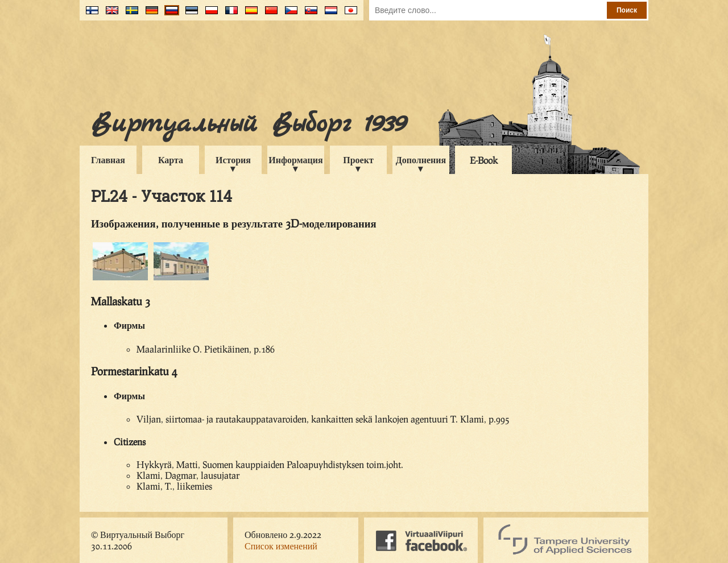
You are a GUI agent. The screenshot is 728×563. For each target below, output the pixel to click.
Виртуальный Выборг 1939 (248, 124)
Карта (171, 160)
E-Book (484, 160)
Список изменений (281, 546)
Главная (108, 160)
